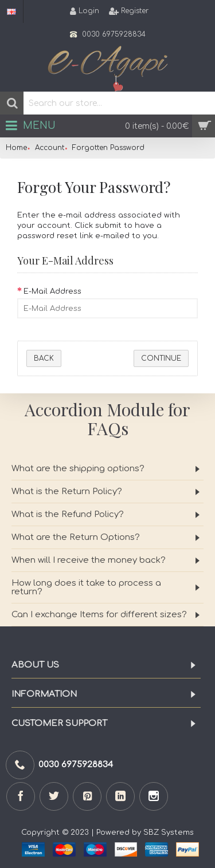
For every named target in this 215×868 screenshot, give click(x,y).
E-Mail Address (52, 291)
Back (44, 358)
